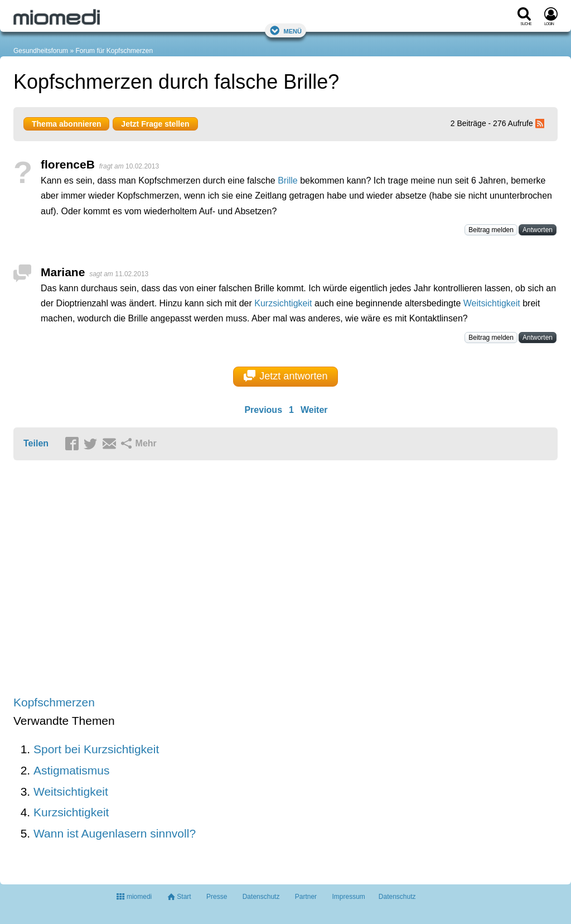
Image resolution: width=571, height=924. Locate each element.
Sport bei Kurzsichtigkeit (96, 749)
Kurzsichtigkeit (283, 303)
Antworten (538, 230)
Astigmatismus (72, 770)
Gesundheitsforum (41, 51)
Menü (285, 30)
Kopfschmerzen (54, 702)
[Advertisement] (186, 579)
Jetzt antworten (286, 376)
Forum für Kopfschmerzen (114, 51)
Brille (288, 181)
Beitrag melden (491, 230)
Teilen (36, 443)
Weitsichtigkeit (492, 303)
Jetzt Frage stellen (155, 124)
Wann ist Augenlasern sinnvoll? (115, 833)
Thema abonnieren (66, 124)
